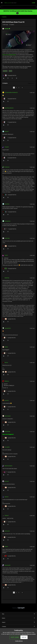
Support (18, 622)
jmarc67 (7, 131)
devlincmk (7, 531)
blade (10, 71)
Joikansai (7, 167)
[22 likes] (9, 158)
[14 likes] (9, 195)
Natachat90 (8, 565)
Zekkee (6, 347)
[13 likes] (9, 212)
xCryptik (7, 147)
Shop (18, 614)
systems (5, 71)
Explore (18, 618)
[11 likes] (9, 229)
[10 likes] (9, 246)
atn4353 (7, 400)
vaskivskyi (7, 238)
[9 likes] (9, 506)
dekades (7, 29)
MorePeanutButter (9, 108)
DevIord (6, 497)
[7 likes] (9, 353)
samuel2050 (8, 328)
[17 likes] (9, 122)
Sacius (6, 362)
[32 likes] (9, 75)
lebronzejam (8, 416)
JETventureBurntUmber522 (11, 92)
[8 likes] (9, 472)
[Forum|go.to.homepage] (10, 3)
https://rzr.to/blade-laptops (9, 55)
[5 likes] (9, 319)
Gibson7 (7, 515)
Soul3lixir (7, 204)
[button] (2, 3)
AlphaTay (7, 278)
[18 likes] (9, 99)
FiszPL (6, 255)
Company (18, 626)
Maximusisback (8, 466)
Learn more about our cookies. (29, 634)
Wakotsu (7, 381)
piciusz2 (7, 481)
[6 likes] (9, 338)
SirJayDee (7, 447)
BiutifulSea (7, 431)
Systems (4, 17)
